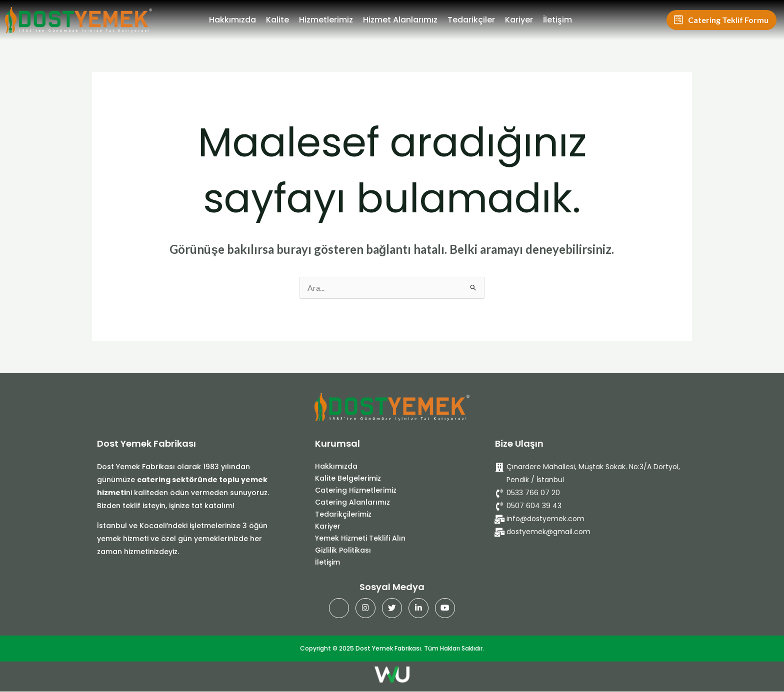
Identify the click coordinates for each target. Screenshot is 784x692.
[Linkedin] (418, 609)
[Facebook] (339, 609)
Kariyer (519, 20)
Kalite (277, 20)
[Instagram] (365, 609)
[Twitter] (392, 609)
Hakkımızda (232, 20)
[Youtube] (445, 609)
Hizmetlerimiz (326, 20)
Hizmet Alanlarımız (400, 20)
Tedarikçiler (471, 20)
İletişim (557, 20)
